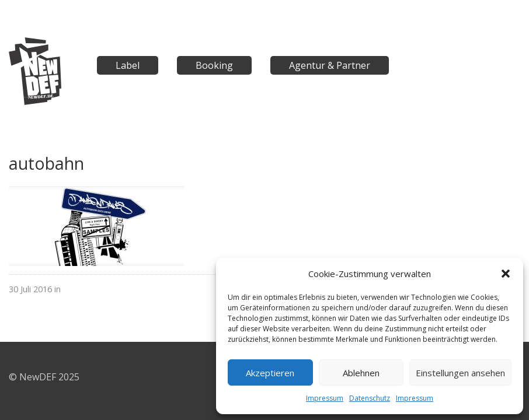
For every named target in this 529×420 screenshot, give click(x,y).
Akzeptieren (270, 373)
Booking (214, 65)
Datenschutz (370, 398)
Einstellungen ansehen (460, 373)
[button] (506, 274)
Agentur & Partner (330, 65)
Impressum (325, 398)
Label (128, 65)
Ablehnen (361, 373)
